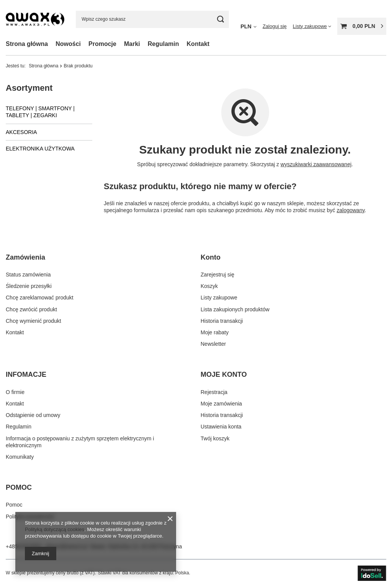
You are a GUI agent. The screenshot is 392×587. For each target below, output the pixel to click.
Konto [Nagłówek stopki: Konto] (211, 257)
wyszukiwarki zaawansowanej (316, 164)
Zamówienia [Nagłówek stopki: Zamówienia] (25, 257)
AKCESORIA (21, 132)
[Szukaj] (220, 19)
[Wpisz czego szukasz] (152, 19)
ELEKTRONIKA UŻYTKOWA (40, 149)
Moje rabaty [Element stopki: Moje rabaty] (215, 332)
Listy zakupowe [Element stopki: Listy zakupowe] (219, 298)
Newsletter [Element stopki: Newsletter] (213, 344)
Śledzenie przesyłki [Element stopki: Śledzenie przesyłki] (29, 286)
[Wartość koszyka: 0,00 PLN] (362, 26)
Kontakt (198, 44)
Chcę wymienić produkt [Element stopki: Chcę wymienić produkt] (33, 321)
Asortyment (29, 88)
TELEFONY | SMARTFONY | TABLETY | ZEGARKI (40, 112)
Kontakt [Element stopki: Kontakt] (15, 332)
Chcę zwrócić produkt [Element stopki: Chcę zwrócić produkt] (31, 309)
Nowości (68, 44)
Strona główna (27, 44)
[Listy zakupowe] (312, 26)
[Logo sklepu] (35, 19)
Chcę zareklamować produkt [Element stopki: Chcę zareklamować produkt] (40, 298)
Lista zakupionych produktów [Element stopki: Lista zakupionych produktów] (235, 309)
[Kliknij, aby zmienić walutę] (248, 26)
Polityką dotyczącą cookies (55, 529)
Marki (132, 44)
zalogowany (351, 210)
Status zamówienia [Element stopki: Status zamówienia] (28, 275)
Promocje (102, 44)
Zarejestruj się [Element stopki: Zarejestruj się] (217, 275)
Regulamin (163, 44)
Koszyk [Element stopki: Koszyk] (209, 286)
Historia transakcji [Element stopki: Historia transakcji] (222, 321)
